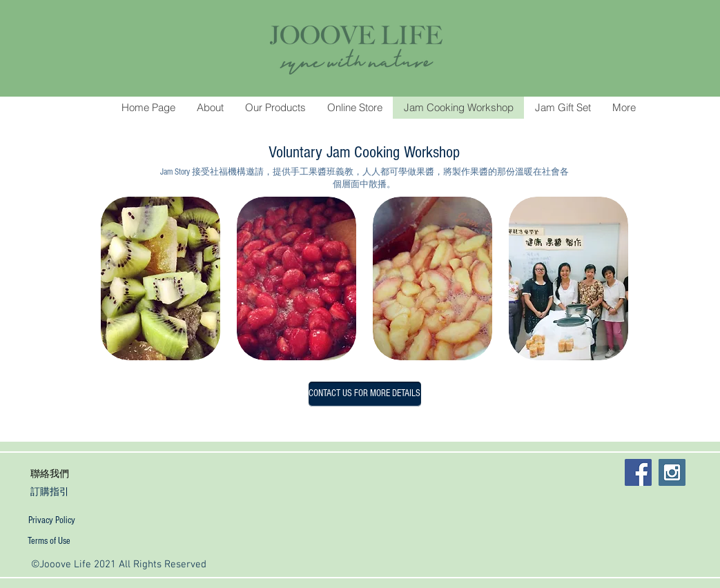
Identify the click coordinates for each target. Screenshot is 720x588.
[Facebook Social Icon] (638, 472)
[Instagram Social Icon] (672, 472)
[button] (160, 278)
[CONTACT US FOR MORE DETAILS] (365, 394)
